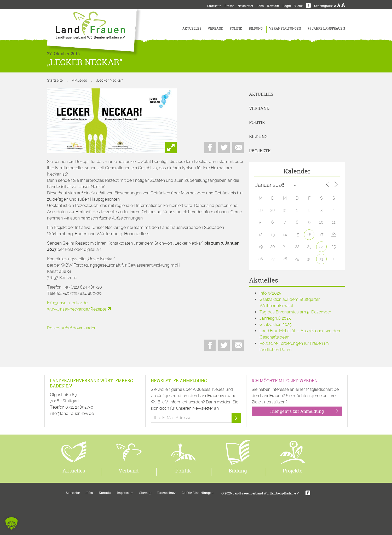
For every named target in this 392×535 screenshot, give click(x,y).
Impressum (125, 493)
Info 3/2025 (270, 293)
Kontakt (273, 6)
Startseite (214, 6)
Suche (298, 6)
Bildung (256, 28)
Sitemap (145, 493)
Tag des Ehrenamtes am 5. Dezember (295, 312)
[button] (11, 523)
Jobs (260, 6)
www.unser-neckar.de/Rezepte (77, 309)
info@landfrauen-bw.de (72, 413)
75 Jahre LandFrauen (326, 28)
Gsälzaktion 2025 (276, 325)
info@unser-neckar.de (67, 303)
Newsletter (245, 6)
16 (309, 235)
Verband (215, 28)
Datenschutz (166, 493)
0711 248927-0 (79, 407)
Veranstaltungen (285, 28)
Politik (236, 28)
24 (321, 247)
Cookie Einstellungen (198, 493)
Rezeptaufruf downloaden (72, 328)
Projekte (260, 151)
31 (321, 259)
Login (287, 6)
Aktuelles (192, 28)
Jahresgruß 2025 (275, 318)
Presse (229, 6)
